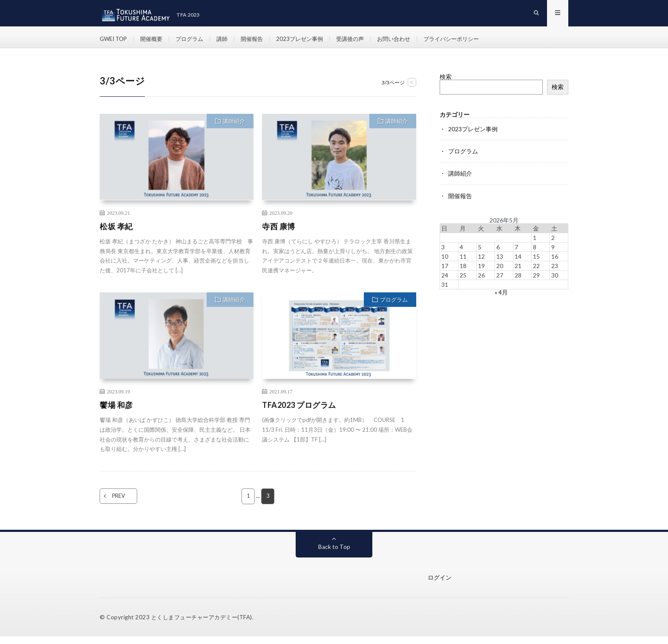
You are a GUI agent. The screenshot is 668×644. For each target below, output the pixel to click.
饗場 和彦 (116, 413)
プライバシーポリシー (470, 42)
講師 (229, 42)
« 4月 (501, 299)
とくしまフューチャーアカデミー (194, 625)
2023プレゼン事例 (310, 42)
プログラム (195, 42)
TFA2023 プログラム (299, 413)
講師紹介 (234, 129)
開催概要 (155, 42)
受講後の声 (363, 42)
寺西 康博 (279, 234)
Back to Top (334, 554)
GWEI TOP (115, 42)
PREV (124, 504)
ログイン (440, 585)
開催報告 (260, 42)
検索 (446, 84)
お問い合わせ (409, 42)
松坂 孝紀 (116, 234)
